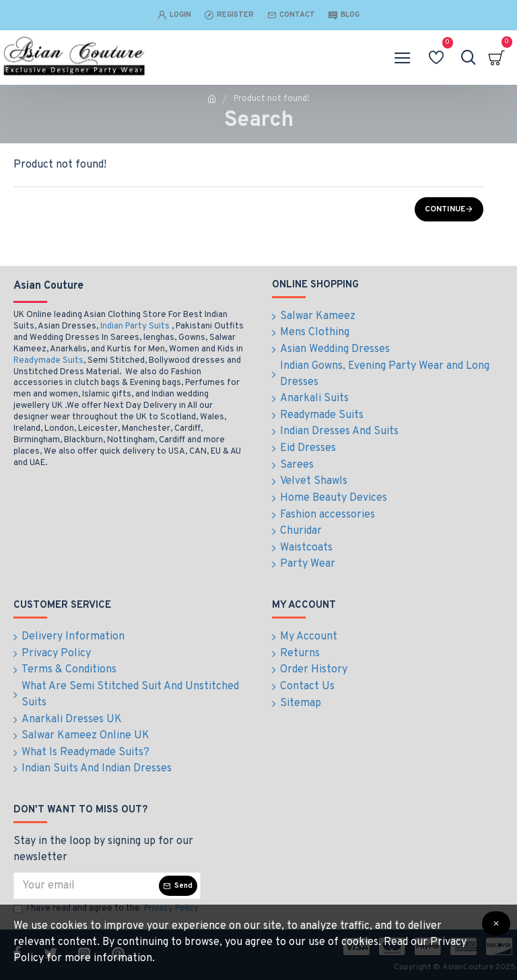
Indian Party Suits (135, 336)
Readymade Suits (48, 370)
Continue (445, 209)
